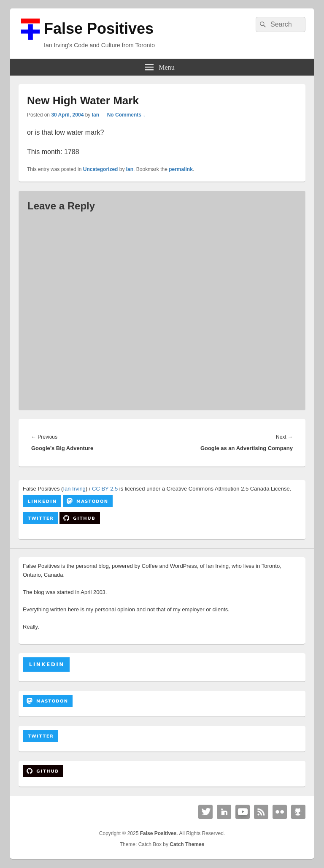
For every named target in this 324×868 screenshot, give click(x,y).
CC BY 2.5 (105, 489)
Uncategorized (101, 169)
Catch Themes (187, 844)
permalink (181, 169)
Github (298, 812)
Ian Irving (74, 489)
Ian (96, 115)
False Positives (99, 28)
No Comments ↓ (126, 115)
